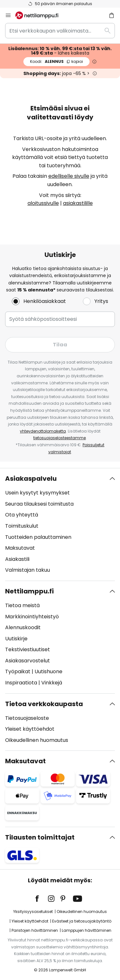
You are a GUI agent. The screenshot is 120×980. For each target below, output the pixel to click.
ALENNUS (56, 61)
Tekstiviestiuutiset (28, 649)
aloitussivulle (43, 203)
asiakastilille (78, 203)
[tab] (60, 524)
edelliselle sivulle (69, 176)
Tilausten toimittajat (40, 837)
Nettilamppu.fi (29, 591)
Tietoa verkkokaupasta (44, 704)
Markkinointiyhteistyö (32, 617)
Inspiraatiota (21, 683)
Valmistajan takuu (28, 570)
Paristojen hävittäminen (35, 930)
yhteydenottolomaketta (43, 431)
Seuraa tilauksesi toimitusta (39, 504)
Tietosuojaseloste (27, 718)
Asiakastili (17, 559)
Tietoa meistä (22, 605)
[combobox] (60, 31)
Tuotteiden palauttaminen (38, 537)
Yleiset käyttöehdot (30, 729)
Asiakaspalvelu (31, 479)
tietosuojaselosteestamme (60, 438)
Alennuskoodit (23, 627)
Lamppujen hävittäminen (87, 930)
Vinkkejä (52, 683)
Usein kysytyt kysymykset (37, 493)
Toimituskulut (22, 526)
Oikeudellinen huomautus (37, 740)
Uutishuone (48, 671)
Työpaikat (18, 671)
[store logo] (41, 15)
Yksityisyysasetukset (33, 912)
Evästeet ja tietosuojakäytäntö (82, 921)
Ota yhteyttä (22, 515)
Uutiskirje (16, 639)
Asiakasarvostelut (28, 661)
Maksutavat (20, 548)
